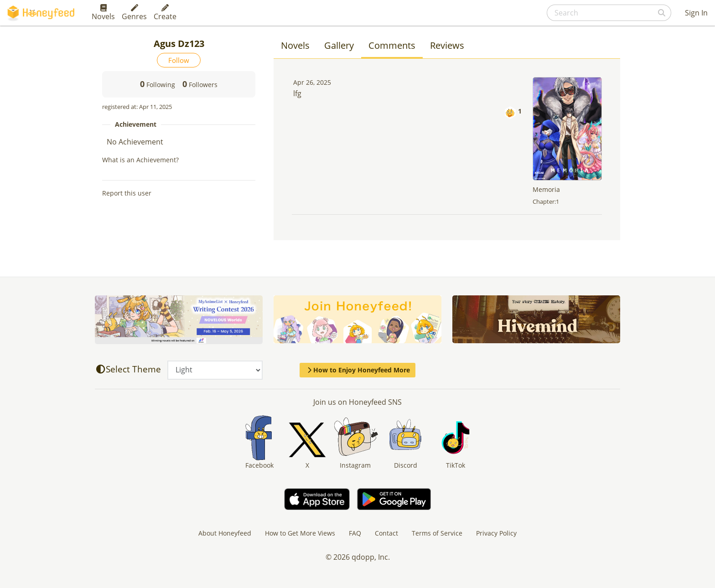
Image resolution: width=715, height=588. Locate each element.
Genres (134, 13)
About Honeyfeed (225, 533)
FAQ (355, 533)
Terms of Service (437, 533)
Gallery (339, 45)
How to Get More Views (300, 533)
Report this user (127, 193)
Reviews (447, 45)
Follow (179, 60)
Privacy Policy (496, 533)
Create (165, 13)
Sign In (696, 13)
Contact (386, 533)
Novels (103, 13)
